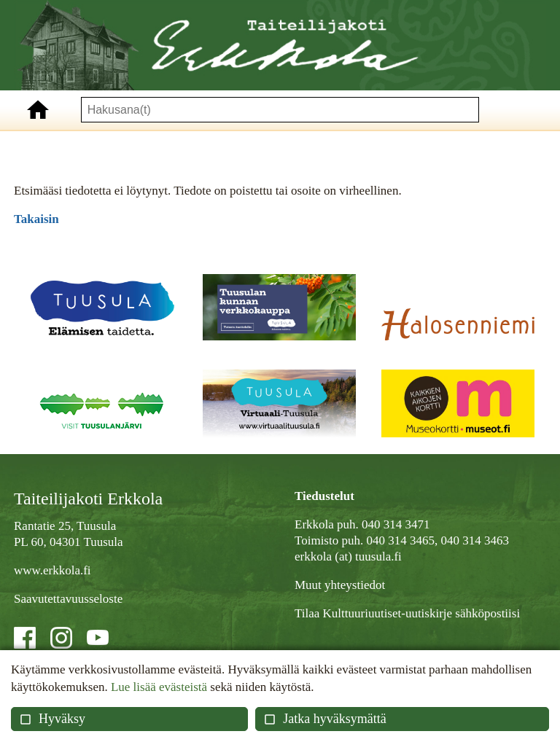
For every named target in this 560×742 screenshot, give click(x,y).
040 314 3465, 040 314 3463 (437, 540)
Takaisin (36, 219)
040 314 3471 (396, 524)
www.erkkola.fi (52, 570)
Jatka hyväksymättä (324, 719)
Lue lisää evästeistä (159, 687)
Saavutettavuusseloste (68, 599)
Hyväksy (52, 719)
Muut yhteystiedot (340, 585)
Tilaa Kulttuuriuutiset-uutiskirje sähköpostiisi (407, 613)
